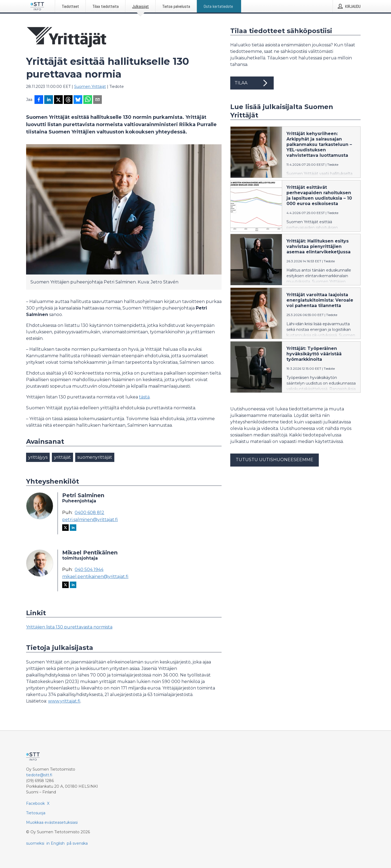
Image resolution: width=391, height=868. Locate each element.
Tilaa (252, 83)
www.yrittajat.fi (64, 701)
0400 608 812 (89, 513)
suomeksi (35, 843)
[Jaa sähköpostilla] (97, 100)
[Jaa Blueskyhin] (78, 100)
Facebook (35, 803)
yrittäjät (62, 457)
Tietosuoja (36, 813)
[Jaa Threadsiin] (68, 100)
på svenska (77, 843)
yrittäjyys (38, 457)
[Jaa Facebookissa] (39, 100)
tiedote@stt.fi (39, 775)
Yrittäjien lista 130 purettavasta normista (69, 627)
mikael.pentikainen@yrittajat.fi (95, 577)
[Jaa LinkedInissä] (49, 100)
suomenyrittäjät (95, 457)
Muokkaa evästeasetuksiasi (52, 822)
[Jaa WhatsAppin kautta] (88, 100)
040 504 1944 (89, 570)
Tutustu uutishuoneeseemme (275, 460)
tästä (144, 397)
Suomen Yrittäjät (90, 87)
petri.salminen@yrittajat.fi (90, 520)
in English (56, 843)
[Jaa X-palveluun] (58, 100)
